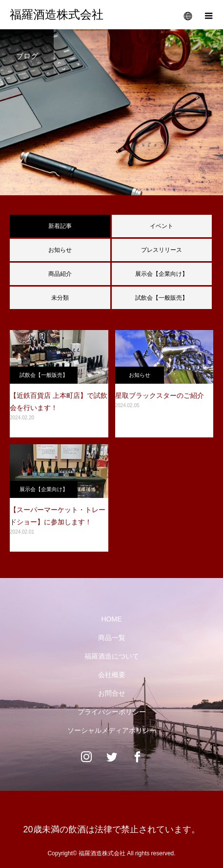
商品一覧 (112, 638)
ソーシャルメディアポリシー (112, 730)
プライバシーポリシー (112, 712)
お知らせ (60, 250)
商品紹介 (60, 274)
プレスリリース (162, 250)
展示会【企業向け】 (162, 274)
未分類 (60, 298)
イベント (162, 226)
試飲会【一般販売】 (162, 298)
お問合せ (112, 693)
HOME (112, 619)
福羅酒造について (112, 656)
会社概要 (112, 675)
